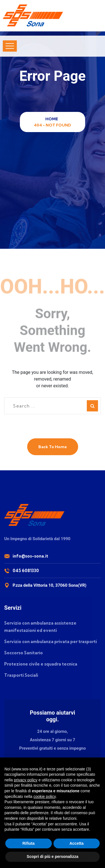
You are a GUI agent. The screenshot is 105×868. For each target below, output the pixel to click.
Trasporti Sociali (21, 675)
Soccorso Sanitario (24, 653)
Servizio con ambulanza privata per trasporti (51, 642)
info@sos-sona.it (30, 556)
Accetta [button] (77, 843)
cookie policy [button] (45, 796)
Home (53, 119)
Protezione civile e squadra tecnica (41, 664)
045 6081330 (26, 571)
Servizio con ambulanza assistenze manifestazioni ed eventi (40, 627)
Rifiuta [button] (29, 843)
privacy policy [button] (25, 780)
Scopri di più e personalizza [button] (52, 857)
